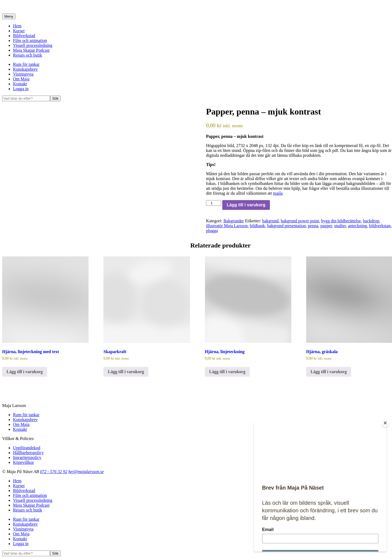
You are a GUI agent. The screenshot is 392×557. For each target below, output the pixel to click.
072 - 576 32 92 (53, 472)
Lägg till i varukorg (246, 205)
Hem (17, 26)
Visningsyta (23, 74)
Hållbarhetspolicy (28, 453)
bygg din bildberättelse (341, 221)
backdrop (371, 221)
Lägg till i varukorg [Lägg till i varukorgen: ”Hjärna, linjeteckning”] (227, 372)
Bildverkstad (24, 36)
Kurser (19, 31)
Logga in (21, 89)
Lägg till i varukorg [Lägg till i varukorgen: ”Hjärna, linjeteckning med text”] (25, 372)
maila (278, 193)
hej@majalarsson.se (86, 472)
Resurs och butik (28, 55)
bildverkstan (380, 226)
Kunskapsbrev (25, 69)
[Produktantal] (214, 203)
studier (340, 226)
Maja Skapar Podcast (31, 50)
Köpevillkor (23, 462)
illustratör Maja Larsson (227, 226)
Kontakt (20, 84)
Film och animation (30, 40)
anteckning (357, 226)
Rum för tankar (26, 64)
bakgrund (270, 221)
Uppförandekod (27, 448)
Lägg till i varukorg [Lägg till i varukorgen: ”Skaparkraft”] (126, 372)
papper (326, 226)
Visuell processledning (33, 45)
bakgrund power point (300, 221)
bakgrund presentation (287, 226)
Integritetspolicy (27, 457)
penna (313, 226)
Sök (55, 98)
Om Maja (21, 79)
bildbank (257, 226)
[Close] (385, 423)
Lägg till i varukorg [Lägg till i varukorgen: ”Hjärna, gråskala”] (329, 372)
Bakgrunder (234, 221)
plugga (212, 231)
